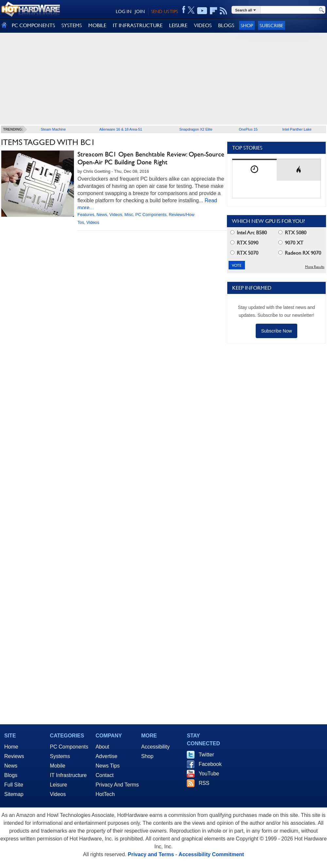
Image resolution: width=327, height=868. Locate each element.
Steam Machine (53, 129)
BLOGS (226, 25)
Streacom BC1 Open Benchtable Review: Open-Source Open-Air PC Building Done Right (151, 158)
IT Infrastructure (69, 775)
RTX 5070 (244, 253)
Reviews (14, 756)
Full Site (14, 785)
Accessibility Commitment (211, 854)
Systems (60, 756)
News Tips (108, 766)
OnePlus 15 (248, 129)
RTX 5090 (244, 243)
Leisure (59, 785)
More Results (315, 267)
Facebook (210, 764)
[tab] (254, 170)
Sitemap (14, 794)
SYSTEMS (72, 25)
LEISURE (178, 25)
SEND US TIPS (164, 11)
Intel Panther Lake (297, 129)
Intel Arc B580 (249, 233)
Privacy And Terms (117, 785)
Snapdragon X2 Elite (196, 129)
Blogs (11, 775)
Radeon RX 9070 (300, 253)
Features (86, 215)
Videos (116, 215)
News (102, 215)
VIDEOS (203, 25)
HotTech (105, 794)
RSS (204, 783)
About (102, 747)
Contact (104, 775)
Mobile (58, 766)
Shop (247, 25)
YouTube (209, 774)
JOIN (140, 11)
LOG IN (124, 11)
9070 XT (291, 243)
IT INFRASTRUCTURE (138, 25)
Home (11, 747)
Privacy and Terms (151, 854)
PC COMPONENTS (33, 25)
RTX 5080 (292, 233)
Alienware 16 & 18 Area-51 (121, 129)
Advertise (106, 756)
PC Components (151, 215)
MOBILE (97, 25)
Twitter (206, 755)
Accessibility (155, 747)
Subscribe (272, 25)
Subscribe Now (276, 331)
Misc (129, 215)
